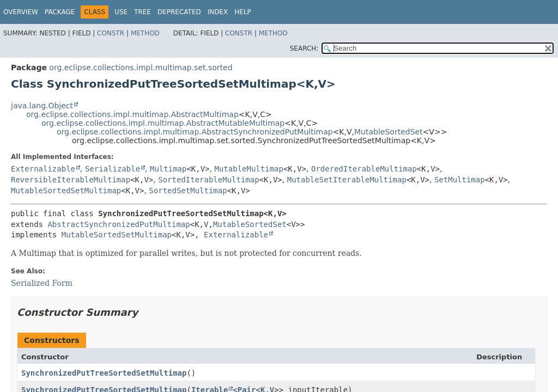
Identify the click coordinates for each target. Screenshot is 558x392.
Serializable (113, 169)
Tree (142, 12)
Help (243, 12)
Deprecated (179, 12)
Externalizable (43, 169)
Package (60, 12)
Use (121, 12)
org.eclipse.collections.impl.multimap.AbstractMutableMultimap (163, 123)
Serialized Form (42, 283)
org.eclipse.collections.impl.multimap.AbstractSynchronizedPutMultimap (195, 132)
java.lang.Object (42, 106)
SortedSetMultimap (188, 191)
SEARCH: (304, 48)
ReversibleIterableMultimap (71, 180)
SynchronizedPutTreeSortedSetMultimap (104, 373)
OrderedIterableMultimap (364, 169)
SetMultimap (460, 180)
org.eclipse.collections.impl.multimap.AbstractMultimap (132, 114)
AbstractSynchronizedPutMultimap (119, 224)
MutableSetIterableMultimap (347, 180)
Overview (21, 12)
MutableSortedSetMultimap (66, 191)
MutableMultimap (248, 169)
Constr (111, 33)
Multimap (168, 169)
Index (218, 12)
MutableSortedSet (389, 132)
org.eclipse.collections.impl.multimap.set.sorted (141, 68)
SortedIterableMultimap (208, 180)
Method (145, 33)
